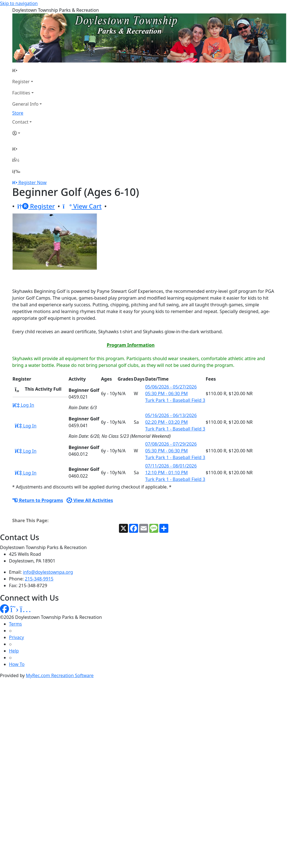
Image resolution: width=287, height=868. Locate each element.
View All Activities (90, 500)
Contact (20, 122)
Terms (15, 624)
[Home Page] (27, 70)
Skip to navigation (19, 3)
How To (17, 664)
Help (14, 651)
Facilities (21, 93)
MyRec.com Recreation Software (60, 675)
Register (21, 82)
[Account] (27, 133)
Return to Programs (38, 500)
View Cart (82, 206)
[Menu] (16, 171)
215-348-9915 (39, 579)
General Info (26, 104)
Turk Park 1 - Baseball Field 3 (175, 400)
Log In (23, 405)
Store (18, 113)
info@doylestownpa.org (48, 572)
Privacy (16, 637)
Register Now (33, 182)
